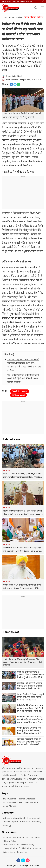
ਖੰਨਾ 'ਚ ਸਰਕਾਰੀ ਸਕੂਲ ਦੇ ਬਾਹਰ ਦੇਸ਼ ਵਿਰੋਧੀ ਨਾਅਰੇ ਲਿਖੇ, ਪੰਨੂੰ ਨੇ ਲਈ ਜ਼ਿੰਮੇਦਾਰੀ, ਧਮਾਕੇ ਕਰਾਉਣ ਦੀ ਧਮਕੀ (23, 379)
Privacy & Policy (10, 849)
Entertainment (33, 818)
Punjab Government (20, 391)
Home (4, 17)
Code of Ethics (9, 852)
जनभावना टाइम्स (6, 2)
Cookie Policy (25, 849)
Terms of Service (20, 838)
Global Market (9, 806)
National (7, 818)
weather (12, 799)
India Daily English (18, 2)
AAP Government (18, 395)
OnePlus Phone (31, 803)
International (19, 818)
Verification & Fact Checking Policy (18, 845)
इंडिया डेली (29, 2)
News (12, 17)
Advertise (37, 849)
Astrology (7, 826)
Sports (15, 822)
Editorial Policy (9, 841)
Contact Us (22, 852)
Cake (20, 803)
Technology (36, 822)
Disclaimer (35, 838)
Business (24, 822)
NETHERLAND (9, 803)
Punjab (19, 17)
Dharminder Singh (14, 76)
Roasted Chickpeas (27, 799)
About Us (7, 838)
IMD (4, 799)
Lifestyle (6, 822)
